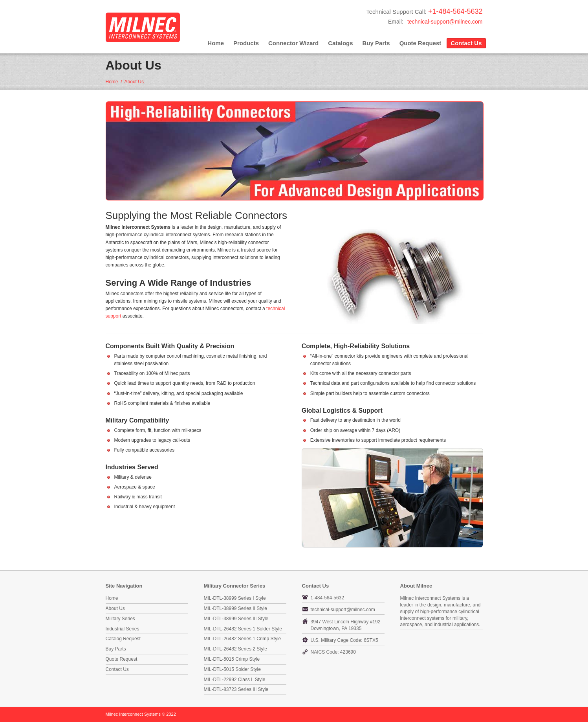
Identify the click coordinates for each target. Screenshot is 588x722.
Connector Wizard (293, 43)
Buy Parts (376, 43)
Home (216, 43)
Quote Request (420, 43)
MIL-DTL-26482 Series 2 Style (235, 649)
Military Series (120, 619)
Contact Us (466, 43)
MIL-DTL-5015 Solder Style (232, 669)
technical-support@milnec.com (445, 22)
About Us (115, 608)
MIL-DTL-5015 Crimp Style (232, 659)
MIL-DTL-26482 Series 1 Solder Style (243, 629)
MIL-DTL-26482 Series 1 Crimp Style (243, 639)
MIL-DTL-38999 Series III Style (236, 619)
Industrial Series (123, 629)
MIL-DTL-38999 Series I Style (235, 598)
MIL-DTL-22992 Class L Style (235, 680)
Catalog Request (123, 639)
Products (246, 43)
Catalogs (340, 43)
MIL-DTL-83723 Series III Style (236, 689)
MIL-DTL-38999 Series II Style (235, 608)
